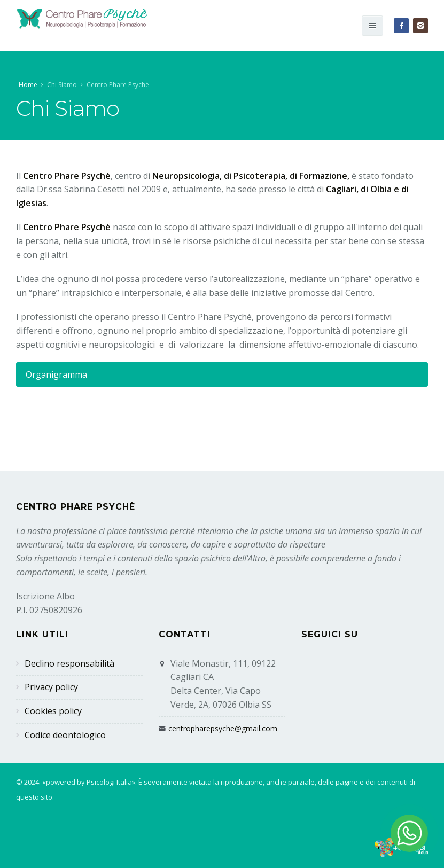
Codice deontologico (65, 735)
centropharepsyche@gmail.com (223, 728)
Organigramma (56, 374)
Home (28, 85)
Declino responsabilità (69, 663)
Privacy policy (51, 687)
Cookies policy (53, 711)
